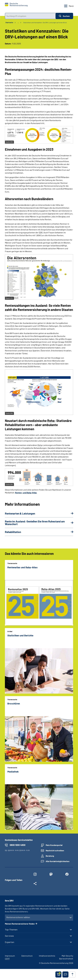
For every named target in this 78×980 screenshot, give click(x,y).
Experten (10, 942)
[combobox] (30, 16)
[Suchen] (64, 16)
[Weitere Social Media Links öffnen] (35, 884)
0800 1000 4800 (18, 845)
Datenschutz (27, 956)
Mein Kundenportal (54, 845)
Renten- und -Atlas (26, 493)
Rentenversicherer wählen (18, 917)
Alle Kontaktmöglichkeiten (58, 861)
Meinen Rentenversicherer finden (20, 924)
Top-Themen (11, 930)
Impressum (10, 956)
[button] (65, 974)
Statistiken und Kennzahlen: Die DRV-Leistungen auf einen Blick (45, 22)
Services (9, 936)
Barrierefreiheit (66, 959)
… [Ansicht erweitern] (18, 22)
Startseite (9, 22)
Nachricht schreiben (55, 850)
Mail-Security (67, 956)
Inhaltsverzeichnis (47, 956)
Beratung (50, 856)
